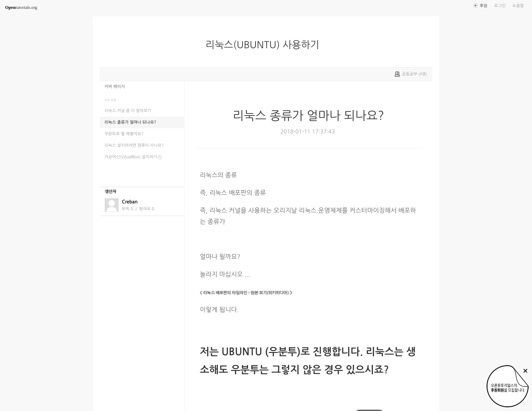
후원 (484, 6)
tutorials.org (21, 7)
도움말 (518, 6)
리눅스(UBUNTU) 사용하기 (265, 45)
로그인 (500, 6)
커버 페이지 (115, 87)
